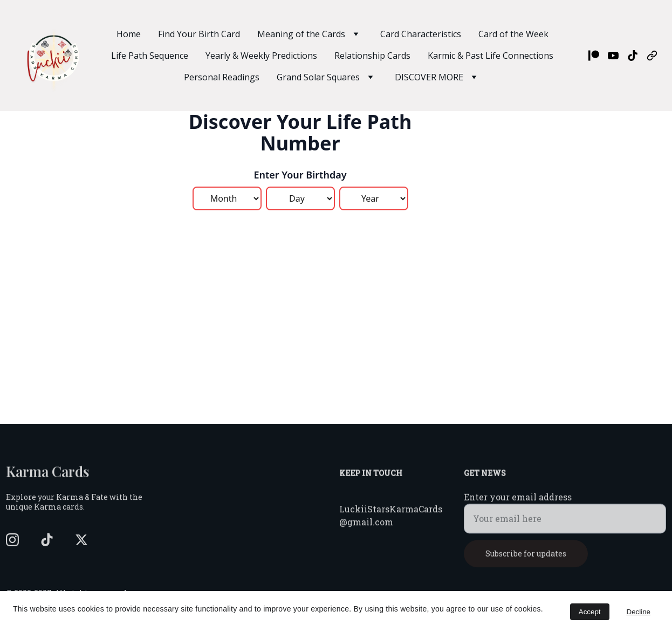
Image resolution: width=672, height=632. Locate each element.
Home (129, 34)
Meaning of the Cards (301, 34)
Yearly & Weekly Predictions (261, 56)
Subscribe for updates (526, 559)
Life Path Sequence (150, 56)
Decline (639, 612)
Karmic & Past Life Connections (491, 56)
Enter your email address (518, 502)
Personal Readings (222, 77)
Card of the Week (513, 34)
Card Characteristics (421, 34)
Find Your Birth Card (199, 34)
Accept (590, 612)
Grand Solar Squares (318, 77)
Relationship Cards (372, 56)
